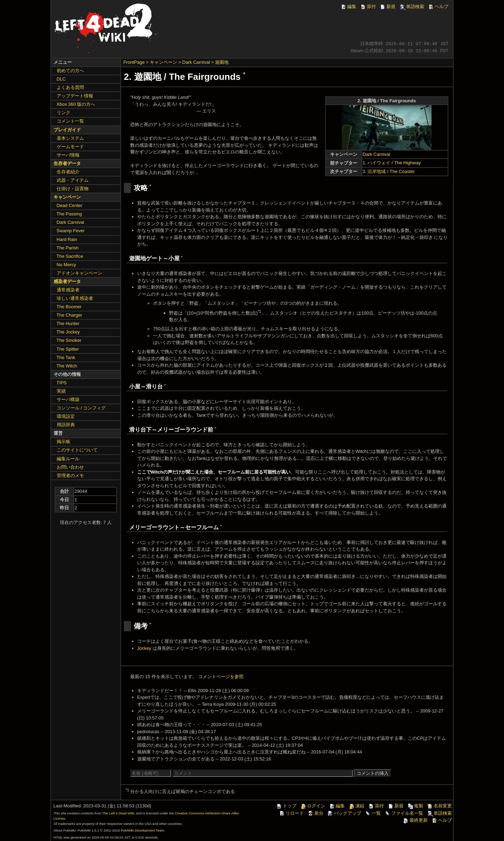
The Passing (69, 214)
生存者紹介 (68, 172)
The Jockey (68, 332)
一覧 (373, 813)
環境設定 (66, 416)
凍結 (356, 806)
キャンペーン (163, 62)
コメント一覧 (70, 121)
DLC (61, 79)
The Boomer (69, 307)
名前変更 (439, 806)
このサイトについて (77, 450)
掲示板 (64, 442)
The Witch (67, 366)
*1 (259, 312)
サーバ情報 (68, 155)
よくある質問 (70, 87)
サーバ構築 (68, 399)
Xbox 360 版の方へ (76, 104)
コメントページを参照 (221, 677)
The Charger (69, 315)
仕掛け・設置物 (73, 189)
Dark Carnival (196, 62)
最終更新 (415, 820)
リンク (64, 113)
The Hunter (68, 323)
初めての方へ (70, 71)
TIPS (62, 383)
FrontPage (134, 62)
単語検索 (412, 6)
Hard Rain (67, 239)
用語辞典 (66, 425)
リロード (291, 813)
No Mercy (66, 265)
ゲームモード (70, 147)
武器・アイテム (73, 180)
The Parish (68, 248)
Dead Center (70, 205)
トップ (286, 806)
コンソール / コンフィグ (81, 408)
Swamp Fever (71, 231)
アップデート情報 (75, 96)
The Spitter (68, 349)
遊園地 (222, 62)
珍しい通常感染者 (75, 298)
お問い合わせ (70, 467)
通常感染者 (68, 290)
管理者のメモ (70, 475)
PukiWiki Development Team (142, 830)
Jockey (144, 648)
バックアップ (344, 813)
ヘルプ (438, 6)
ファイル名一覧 (404, 813)
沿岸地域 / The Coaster (391, 171)
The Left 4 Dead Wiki (118, 813)
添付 (368, 6)
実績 (61, 391)
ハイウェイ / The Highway (394, 163)
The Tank (66, 357)
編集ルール (68, 459)
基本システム (70, 138)
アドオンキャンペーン (79, 273)
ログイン (313, 806)
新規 (387, 6)
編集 (348, 6)
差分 (315, 813)
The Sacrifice (70, 256)
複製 (415, 806)
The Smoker (69, 340)
